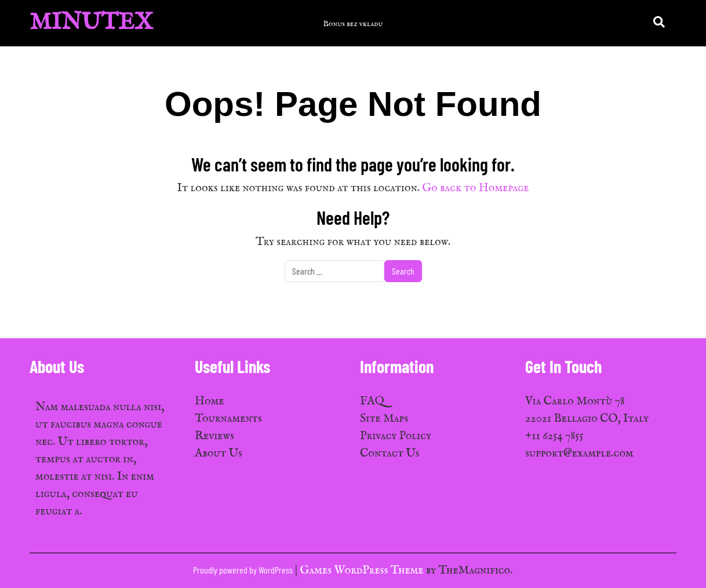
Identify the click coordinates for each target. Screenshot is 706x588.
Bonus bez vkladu (353, 24)
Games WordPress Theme (363, 570)
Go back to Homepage (475, 188)
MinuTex (91, 23)
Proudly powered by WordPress (244, 570)
